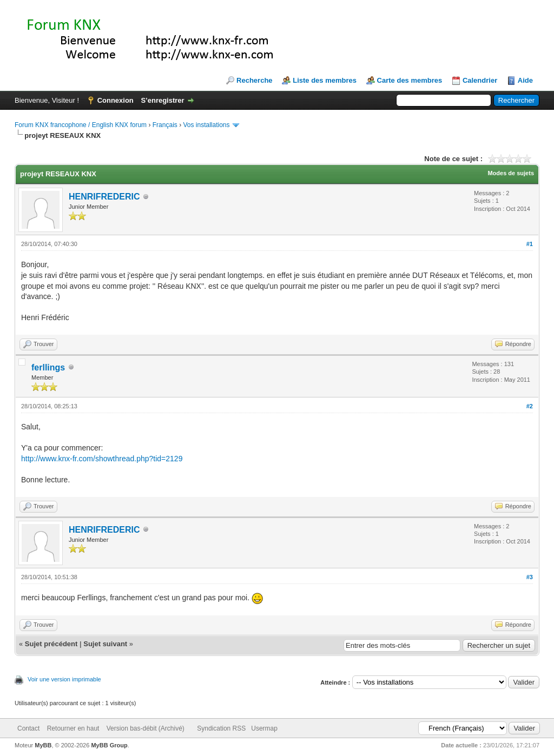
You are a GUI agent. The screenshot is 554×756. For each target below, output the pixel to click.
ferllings (48, 367)
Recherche (254, 80)
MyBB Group (109, 745)
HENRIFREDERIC (104, 197)
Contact (28, 728)
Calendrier (480, 80)
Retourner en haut (73, 728)
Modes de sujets (511, 173)
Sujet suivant (105, 644)
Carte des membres (410, 80)
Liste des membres (325, 80)
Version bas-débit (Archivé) (146, 728)
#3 (530, 577)
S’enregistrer (162, 100)
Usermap (264, 728)
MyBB (43, 745)
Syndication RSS (221, 728)
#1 (530, 244)
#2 (530, 406)
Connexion (116, 100)
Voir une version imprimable (64, 679)
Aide (525, 80)
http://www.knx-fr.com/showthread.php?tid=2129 (102, 459)
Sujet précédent (51, 644)
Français (165, 125)
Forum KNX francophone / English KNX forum (81, 125)
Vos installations (206, 125)
